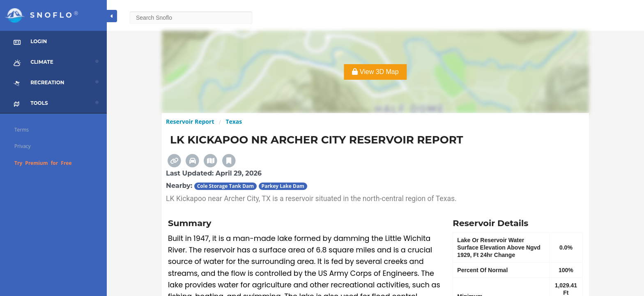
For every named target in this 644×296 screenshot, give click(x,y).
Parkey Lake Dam (283, 186)
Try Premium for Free (43, 163)
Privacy (23, 146)
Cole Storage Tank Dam (225, 186)
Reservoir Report (190, 121)
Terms (22, 130)
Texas (234, 121)
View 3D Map (375, 72)
